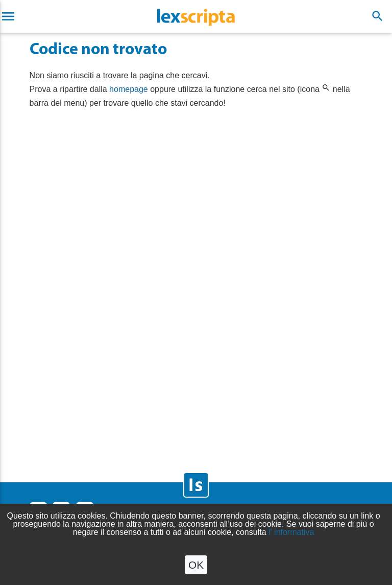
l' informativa (291, 532)
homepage (129, 89)
